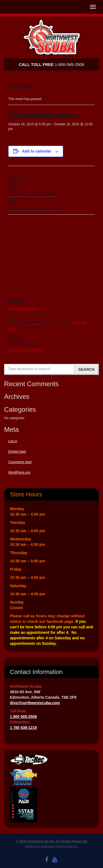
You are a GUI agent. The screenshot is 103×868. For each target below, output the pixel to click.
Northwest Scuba (23, 309)
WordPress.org (19, 472)
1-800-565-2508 (52, 64)
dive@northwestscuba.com (35, 703)
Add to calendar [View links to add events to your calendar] (37, 151)
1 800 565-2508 (23, 717)
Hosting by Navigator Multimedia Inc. (51, 846)
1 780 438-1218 (23, 728)
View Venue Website (26, 350)
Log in (13, 441)
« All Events (21, 87)
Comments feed (20, 462)
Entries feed (17, 452)
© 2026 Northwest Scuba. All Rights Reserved (52, 841)
